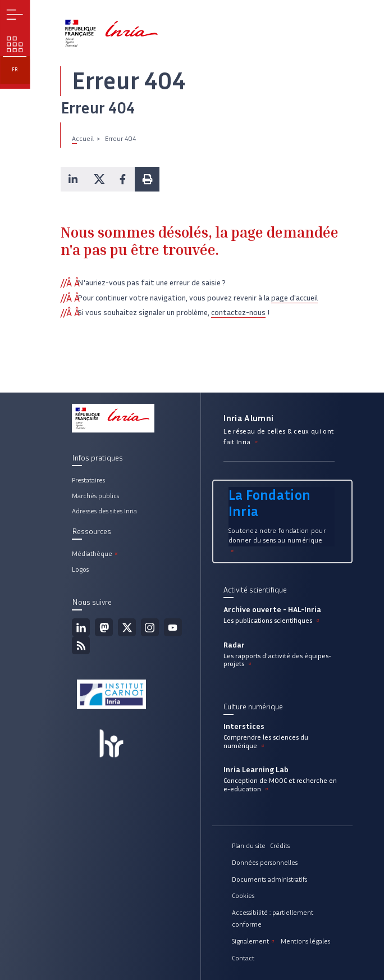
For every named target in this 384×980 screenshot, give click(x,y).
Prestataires (88, 480)
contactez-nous (238, 313)
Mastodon (104, 627)
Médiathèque (96, 553)
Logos (80, 569)
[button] (73, 179)
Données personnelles (265, 862)
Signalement (254, 941)
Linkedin (81, 627)
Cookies (243, 895)
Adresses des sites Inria (104, 511)
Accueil (83, 138)
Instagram (150, 627)
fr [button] (15, 70)
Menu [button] (15, 15)
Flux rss (81, 645)
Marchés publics (95, 496)
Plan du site (249, 845)
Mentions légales (305, 941)
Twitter (127, 627)
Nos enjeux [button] (15, 44)
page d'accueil (294, 298)
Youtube (173, 627)
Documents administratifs (269, 879)
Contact (243, 958)
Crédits (280, 845)
